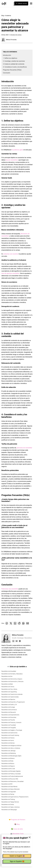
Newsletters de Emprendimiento (10, 715)
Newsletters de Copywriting (9, 692)
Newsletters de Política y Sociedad (11, 774)
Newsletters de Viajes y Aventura (11, 807)
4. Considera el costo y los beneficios (15, 67)
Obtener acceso (21, 3)
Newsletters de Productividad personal (12, 776)
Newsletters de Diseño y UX (9, 705)
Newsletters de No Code (8, 769)
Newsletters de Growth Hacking (10, 735)
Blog (3, 16)
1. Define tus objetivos (10, 58)
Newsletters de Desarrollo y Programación (13, 702)
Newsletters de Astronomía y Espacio (12, 679)
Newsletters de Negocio (8, 766)
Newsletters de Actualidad (9, 671)
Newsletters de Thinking (8, 799)
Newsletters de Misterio (8, 758)
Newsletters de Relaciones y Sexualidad (12, 781)
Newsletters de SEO (7, 784)
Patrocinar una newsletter (10, 589)
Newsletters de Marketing (9, 753)
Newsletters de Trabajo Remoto (10, 802)
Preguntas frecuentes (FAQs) (12, 70)
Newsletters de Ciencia (8, 687)
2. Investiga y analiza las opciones (14, 61)
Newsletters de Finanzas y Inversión (11, 722)
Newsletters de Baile (7, 684)
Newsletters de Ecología (8, 707)
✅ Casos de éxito (17, 829)
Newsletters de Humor (8, 740)
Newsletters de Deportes (8, 699)
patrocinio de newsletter (24, 448)
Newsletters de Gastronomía (9, 733)
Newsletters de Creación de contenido (12, 694)
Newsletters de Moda (7, 761)
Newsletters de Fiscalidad (9, 725)
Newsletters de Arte (7, 676)
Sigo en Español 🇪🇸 (17, 861)
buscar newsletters (12, 160)
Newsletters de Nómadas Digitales (11, 771)
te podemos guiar (17, 150)
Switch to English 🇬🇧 (17, 856)
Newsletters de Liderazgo (8, 751)
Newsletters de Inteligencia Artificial (11, 746)
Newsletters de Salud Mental (9, 787)
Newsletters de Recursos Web (10, 779)
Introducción (7, 55)
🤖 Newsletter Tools (17, 834)
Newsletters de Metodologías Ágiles (11, 756)
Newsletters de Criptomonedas (10, 697)
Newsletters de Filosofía (8, 720)
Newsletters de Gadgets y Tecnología (12, 730)
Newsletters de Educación (9, 712)
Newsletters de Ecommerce (9, 710)
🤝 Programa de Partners (17, 820)
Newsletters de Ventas (8, 804)
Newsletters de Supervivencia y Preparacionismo (15, 797)
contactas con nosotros (11, 254)
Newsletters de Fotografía (9, 728)
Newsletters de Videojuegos (9, 810)
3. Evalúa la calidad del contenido (14, 64)
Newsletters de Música (8, 763)
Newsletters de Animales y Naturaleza (12, 674)
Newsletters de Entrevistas (9, 717)
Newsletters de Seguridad (9, 792)
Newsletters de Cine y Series (9, 689)
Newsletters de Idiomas (8, 743)
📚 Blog (17, 824)
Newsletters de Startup (8, 794)
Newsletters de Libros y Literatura (11, 748)
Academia (8, 16)
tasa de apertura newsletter (10, 273)
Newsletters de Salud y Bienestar (11, 789)
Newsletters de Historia (8, 738)
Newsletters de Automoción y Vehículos (12, 681)
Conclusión (7, 73)
